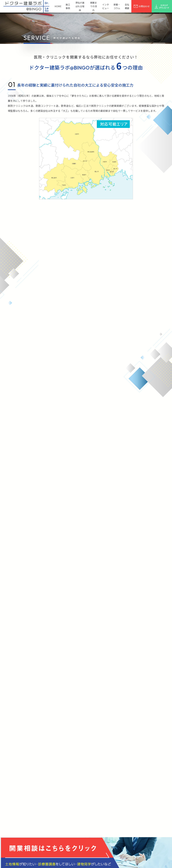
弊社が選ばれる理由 (80, 6)
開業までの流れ (94, 6)
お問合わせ (142, 6)
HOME (58, 6)
